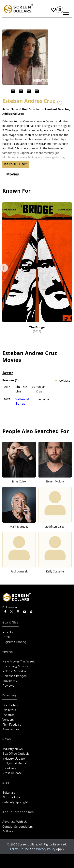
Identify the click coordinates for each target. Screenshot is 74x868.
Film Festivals (12, 725)
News (7, 739)
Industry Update (14, 759)
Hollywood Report (15, 763)
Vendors (8, 720)
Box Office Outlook (16, 754)
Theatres (8, 715)
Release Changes (14, 676)
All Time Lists (11, 797)
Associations (11, 729)
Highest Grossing (14, 642)
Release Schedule (15, 671)
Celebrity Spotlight (15, 802)
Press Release (12, 773)
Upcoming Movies (15, 666)
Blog (6, 783)
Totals (6, 637)
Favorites (54, 10)
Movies (13, 174)
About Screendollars (18, 812)
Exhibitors (9, 710)
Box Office (10, 623)
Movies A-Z (10, 681)
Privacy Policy (46, 849)
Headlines (9, 768)
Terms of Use (20, 849)
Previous (4, 268)
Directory (9, 695)
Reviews (8, 686)
